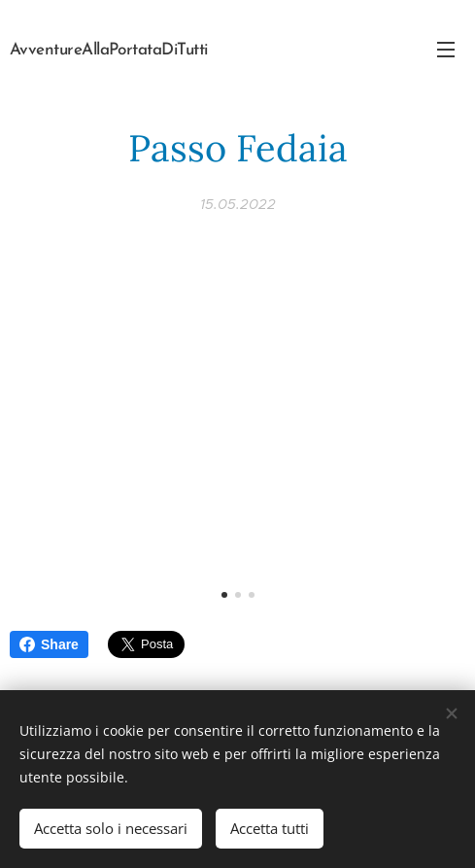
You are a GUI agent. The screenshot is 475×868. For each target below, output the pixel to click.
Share (49, 644)
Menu (446, 50)
